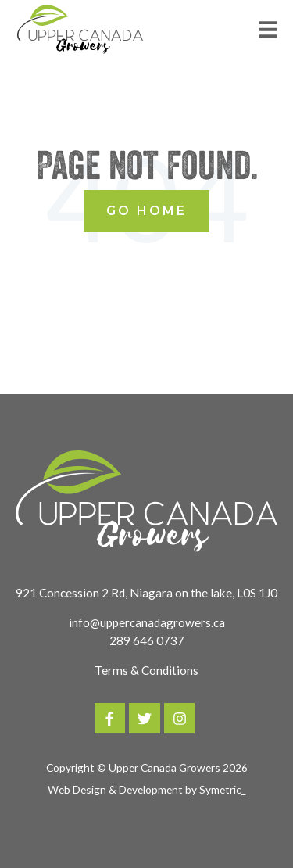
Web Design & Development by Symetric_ (146, 789)
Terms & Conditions (146, 670)
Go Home (146, 211)
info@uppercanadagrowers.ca (147, 622)
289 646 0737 (147, 640)
